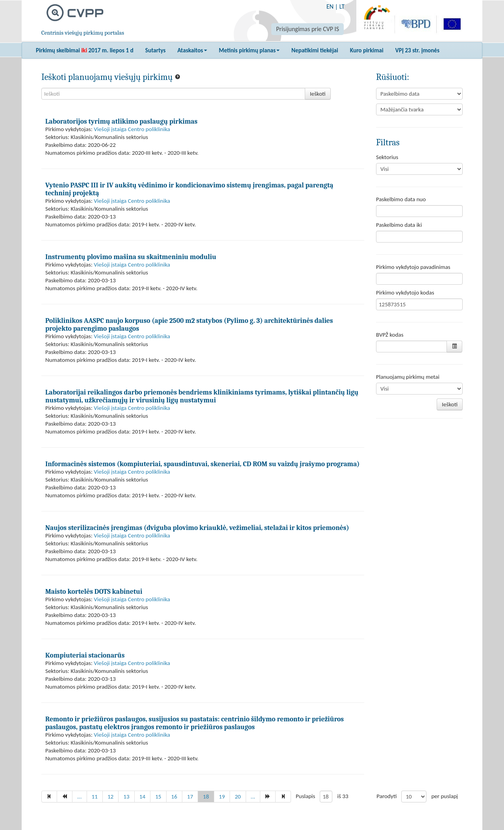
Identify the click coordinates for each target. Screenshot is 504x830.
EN (330, 6)
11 (95, 797)
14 (142, 797)
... (80, 797)
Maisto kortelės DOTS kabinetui (94, 591)
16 (174, 797)
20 (238, 797)
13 (126, 797)
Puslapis (305, 796)
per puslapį (445, 796)
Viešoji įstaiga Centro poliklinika (132, 129)
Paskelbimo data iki (399, 225)
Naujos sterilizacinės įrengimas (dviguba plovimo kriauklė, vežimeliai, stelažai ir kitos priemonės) (197, 528)
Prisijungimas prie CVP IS (308, 29)
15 (158, 797)
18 (206, 797)
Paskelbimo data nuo (401, 199)
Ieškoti (318, 94)
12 (110, 797)
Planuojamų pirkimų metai (408, 377)
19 (222, 797)
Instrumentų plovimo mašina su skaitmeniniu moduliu (131, 257)
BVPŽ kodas (390, 335)
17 (190, 797)
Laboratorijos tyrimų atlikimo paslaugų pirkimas (121, 121)
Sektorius (387, 157)
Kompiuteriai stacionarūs (85, 655)
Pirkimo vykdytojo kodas (405, 293)
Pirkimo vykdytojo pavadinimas (413, 267)
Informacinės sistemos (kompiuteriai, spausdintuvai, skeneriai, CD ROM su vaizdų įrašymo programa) (203, 464)
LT (342, 6)
